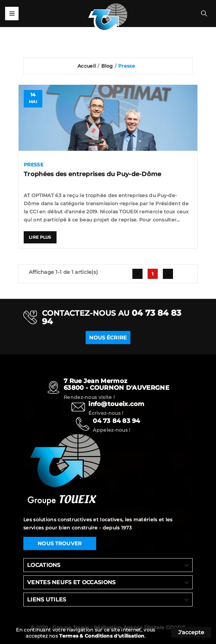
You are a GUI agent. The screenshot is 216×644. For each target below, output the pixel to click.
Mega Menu (12, 14)
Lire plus (40, 237)
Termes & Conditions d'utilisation (102, 636)
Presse (34, 165)
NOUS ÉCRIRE (108, 343)
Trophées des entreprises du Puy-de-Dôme (93, 174)
